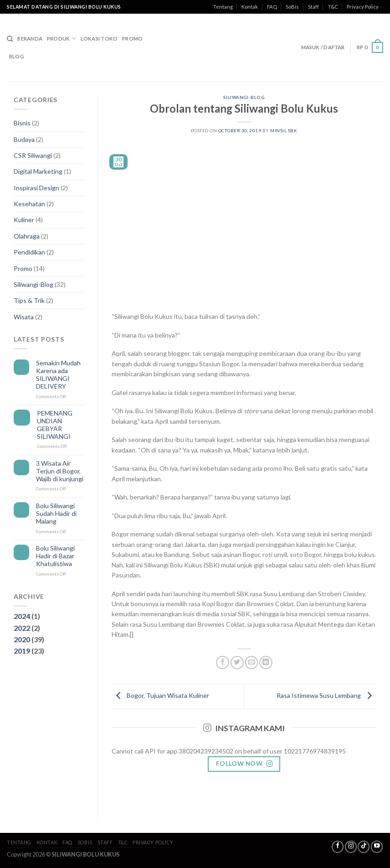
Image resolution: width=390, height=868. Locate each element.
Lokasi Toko (99, 39)
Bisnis (22, 123)
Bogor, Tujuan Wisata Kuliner (160, 696)
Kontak (250, 7)
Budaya (24, 139)
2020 (22, 639)
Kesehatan (29, 204)
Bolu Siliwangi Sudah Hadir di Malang (56, 514)
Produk (62, 39)
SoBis (292, 7)
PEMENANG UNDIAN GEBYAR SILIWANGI (55, 425)
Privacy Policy (363, 7)
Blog (17, 56)
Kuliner (24, 220)
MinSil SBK (284, 130)
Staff (313, 7)
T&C (333, 7)
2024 (22, 616)
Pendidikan (29, 252)
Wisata (24, 317)
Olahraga (27, 236)
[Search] (10, 39)
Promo (132, 39)
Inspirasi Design (36, 188)
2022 (22, 628)
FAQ (272, 7)
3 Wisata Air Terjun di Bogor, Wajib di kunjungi (60, 471)
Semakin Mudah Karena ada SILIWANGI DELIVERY (58, 374)
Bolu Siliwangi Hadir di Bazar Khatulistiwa (55, 556)
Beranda (30, 39)
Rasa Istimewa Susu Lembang (326, 696)
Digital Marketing (38, 171)
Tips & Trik (29, 300)
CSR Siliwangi (33, 155)
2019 (22, 651)
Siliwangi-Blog (33, 284)
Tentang (223, 7)
